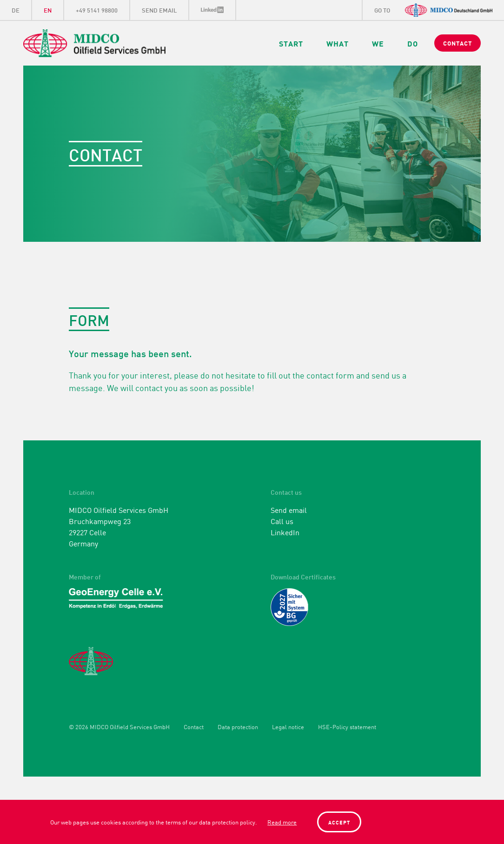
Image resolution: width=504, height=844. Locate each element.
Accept (339, 822)
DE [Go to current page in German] (16, 10)
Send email (289, 510)
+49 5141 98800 (97, 10)
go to (382, 10)
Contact (194, 727)
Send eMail (159, 10)
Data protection (238, 727)
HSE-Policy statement (347, 727)
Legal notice (288, 727)
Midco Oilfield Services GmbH (119, 43)
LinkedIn (213, 10)
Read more (282, 822)
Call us (282, 521)
